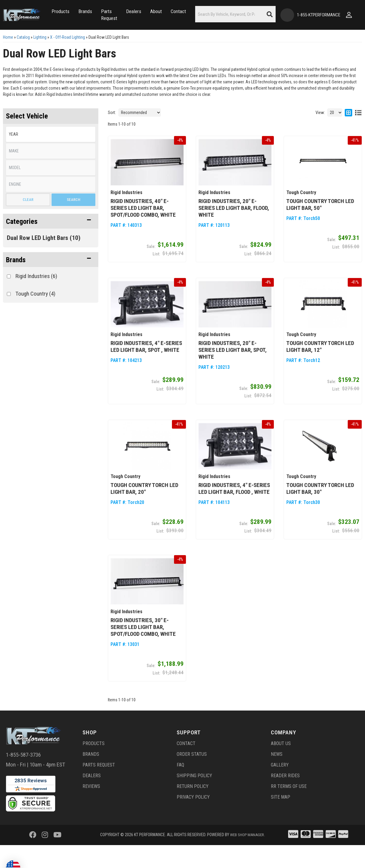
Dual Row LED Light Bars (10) (44, 259)
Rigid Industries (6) (36, 297)
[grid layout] (348, 133)
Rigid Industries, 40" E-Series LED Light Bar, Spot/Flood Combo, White (143, 228)
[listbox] (51, 155)
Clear (28, 220)
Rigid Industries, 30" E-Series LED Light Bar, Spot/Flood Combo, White (143, 645)
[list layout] (358, 133)
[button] (72, 8)
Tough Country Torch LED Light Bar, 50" (320, 224)
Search (73, 220)
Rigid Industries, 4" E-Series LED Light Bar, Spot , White (146, 366)
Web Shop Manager (247, 853)
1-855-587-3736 (23, 773)
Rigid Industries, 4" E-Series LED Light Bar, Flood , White (234, 507)
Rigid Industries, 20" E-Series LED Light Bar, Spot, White (233, 369)
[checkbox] (9, 297)
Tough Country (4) (35, 314)
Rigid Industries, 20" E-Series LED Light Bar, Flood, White (234, 228)
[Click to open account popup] (9, 39)
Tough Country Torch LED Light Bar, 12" (320, 366)
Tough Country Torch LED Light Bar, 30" (320, 507)
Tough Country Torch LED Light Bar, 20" (144, 507)
